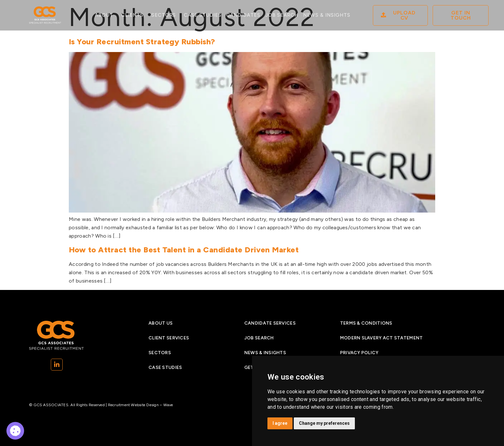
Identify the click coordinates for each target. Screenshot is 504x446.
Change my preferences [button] (324, 423)
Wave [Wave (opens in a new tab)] (168, 405)
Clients (134, 15)
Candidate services (270, 323)
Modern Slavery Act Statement (382, 338)
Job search (282, 15)
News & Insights (327, 15)
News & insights (265, 353)
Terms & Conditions (366, 323)
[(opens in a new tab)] (57, 365)
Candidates (243, 15)
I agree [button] (280, 423)
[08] (401, 15)
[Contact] (461, 15)
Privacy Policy (359, 353)
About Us (161, 323)
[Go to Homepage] (45, 15)
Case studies (203, 15)
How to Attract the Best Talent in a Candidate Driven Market (184, 250)
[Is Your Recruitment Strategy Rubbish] (252, 211)
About (106, 15)
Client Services (169, 338)
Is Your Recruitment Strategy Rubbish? (142, 42)
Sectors (165, 15)
